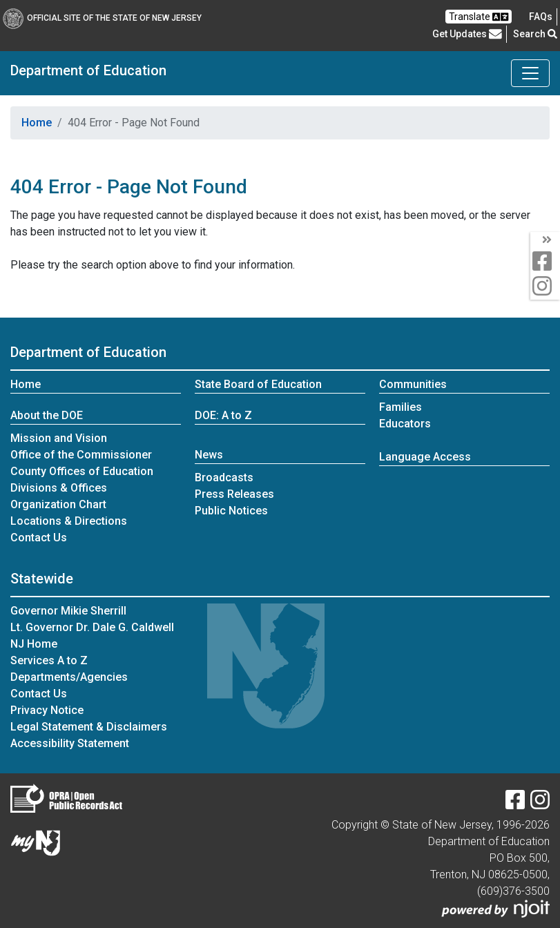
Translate (479, 17)
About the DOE (47, 415)
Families (400, 407)
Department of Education (88, 70)
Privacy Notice (47, 710)
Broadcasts (224, 477)
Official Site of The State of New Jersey (102, 18)
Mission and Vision (59, 438)
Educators (405, 424)
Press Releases (234, 494)
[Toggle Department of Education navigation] (530, 73)
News (209, 455)
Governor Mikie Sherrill (68, 611)
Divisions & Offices (59, 488)
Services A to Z (49, 660)
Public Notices (231, 511)
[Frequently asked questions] (541, 17)
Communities (413, 384)
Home (37, 123)
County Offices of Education (82, 471)
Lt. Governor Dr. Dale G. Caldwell (92, 627)
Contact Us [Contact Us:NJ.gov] (39, 694)
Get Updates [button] (467, 34)
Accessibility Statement (70, 743)
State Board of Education (258, 384)
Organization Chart (58, 504)
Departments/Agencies (69, 677)
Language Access (425, 457)
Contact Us (39, 538)
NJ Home (34, 644)
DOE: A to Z (223, 415)
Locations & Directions (69, 521)
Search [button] (535, 34)
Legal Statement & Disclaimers (89, 727)
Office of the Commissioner (81, 455)
